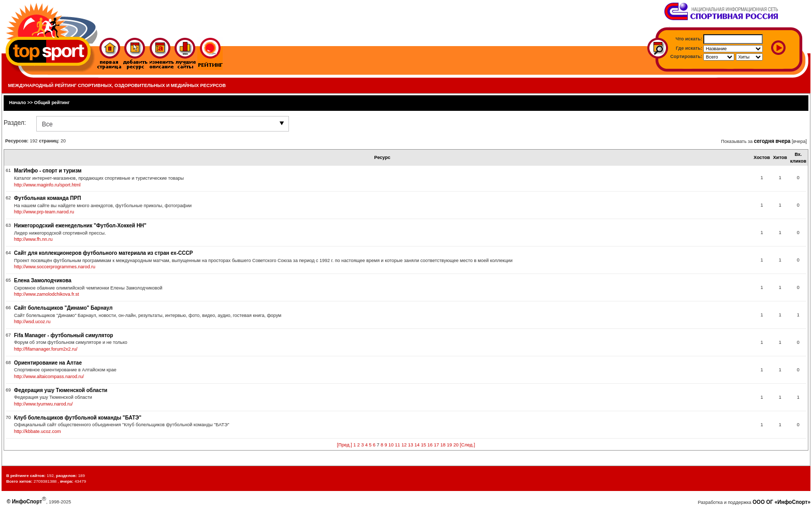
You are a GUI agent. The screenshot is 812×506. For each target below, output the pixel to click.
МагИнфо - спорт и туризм (48, 171)
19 (450, 445)
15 (424, 445)
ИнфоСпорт (27, 502)
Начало (18, 103)
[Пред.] (345, 445)
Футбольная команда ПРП (47, 198)
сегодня (764, 141)
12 (404, 445)
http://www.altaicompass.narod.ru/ (49, 377)
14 (417, 445)
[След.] (467, 445)
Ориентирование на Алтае (48, 363)
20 (456, 445)
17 (437, 445)
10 (391, 445)
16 (430, 445)
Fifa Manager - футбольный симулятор (63, 335)
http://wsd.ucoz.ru (32, 322)
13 (411, 445)
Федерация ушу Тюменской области (61, 390)
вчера (783, 141)
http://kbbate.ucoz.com (38, 431)
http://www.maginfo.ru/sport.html (47, 185)
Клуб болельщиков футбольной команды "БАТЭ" (78, 418)
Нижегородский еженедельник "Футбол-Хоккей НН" (80, 226)
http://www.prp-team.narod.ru (44, 212)
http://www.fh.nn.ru (33, 239)
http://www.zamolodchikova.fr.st (47, 294)
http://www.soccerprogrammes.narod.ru (55, 267)
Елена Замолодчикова (43, 280)
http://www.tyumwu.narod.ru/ (44, 404)
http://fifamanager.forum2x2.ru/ (46, 349)
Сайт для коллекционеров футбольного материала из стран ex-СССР (103, 253)
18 (443, 445)
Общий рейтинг (52, 103)
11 (398, 445)
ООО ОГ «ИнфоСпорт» (781, 502)
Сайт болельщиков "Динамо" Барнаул (63, 308)
